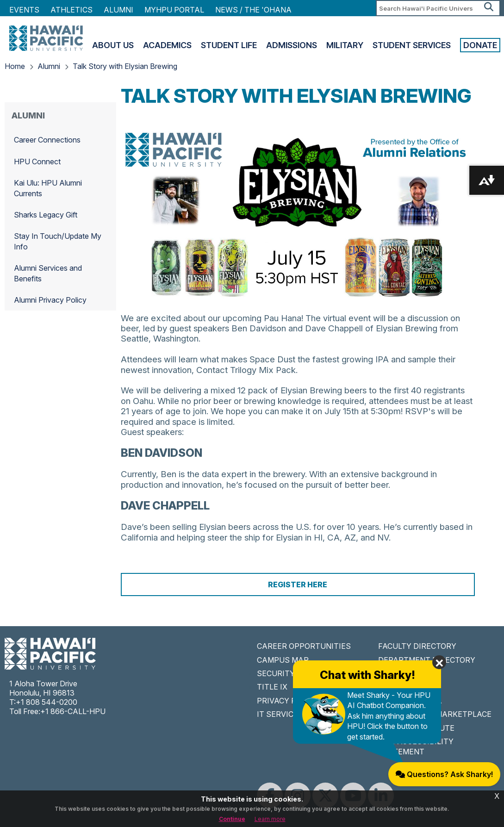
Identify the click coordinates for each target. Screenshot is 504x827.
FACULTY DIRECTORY (417, 646)
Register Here (298, 584)
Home (15, 66)
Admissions (292, 45)
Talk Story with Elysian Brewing (125, 66)
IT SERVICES (280, 714)
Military (345, 45)
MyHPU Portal (174, 10)
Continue (232, 819)
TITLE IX (272, 687)
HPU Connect (37, 162)
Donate (480, 45)
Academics (167, 45)
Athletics (72, 10)
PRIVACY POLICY (288, 701)
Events (24, 10)
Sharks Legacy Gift (46, 215)
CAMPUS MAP (283, 660)
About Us (113, 45)
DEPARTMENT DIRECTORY (427, 660)
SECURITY (276, 673)
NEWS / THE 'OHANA (253, 10)
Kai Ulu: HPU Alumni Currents (48, 188)
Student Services (412, 45)
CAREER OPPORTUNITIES (304, 646)
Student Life (229, 45)
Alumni (118, 10)
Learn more (270, 819)
